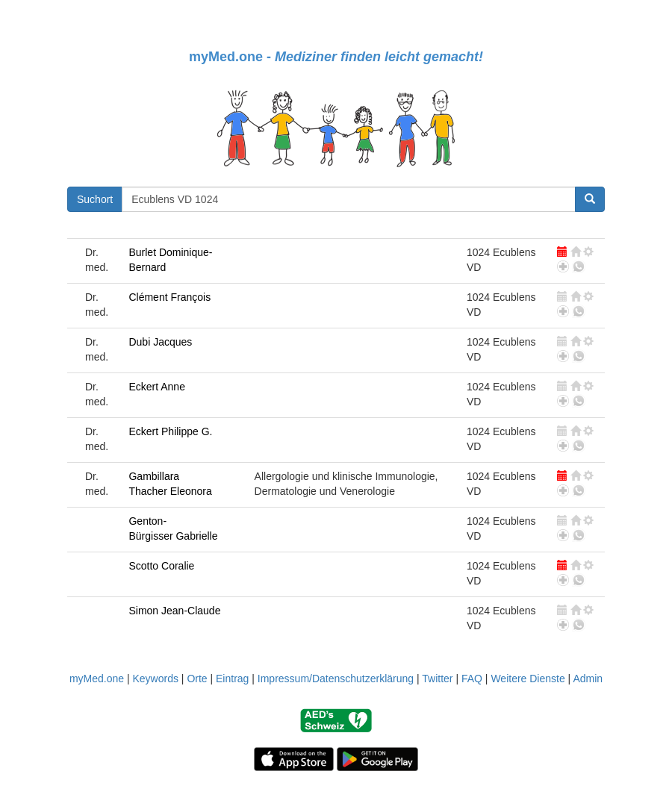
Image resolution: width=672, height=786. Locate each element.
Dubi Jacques (160, 342)
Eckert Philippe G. (170, 431)
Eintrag (232, 679)
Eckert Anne (157, 387)
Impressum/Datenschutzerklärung (336, 679)
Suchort (95, 199)
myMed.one (97, 679)
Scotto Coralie (161, 566)
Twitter (437, 679)
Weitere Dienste (528, 679)
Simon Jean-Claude (174, 611)
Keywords (155, 679)
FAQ (472, 679)
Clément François (169, 297)
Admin (588, 679)
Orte (197, 679)
